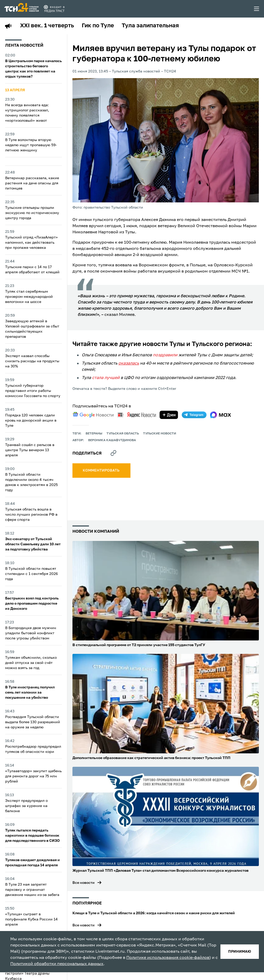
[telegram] (194, 415)
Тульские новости (160, 434)
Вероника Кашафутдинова (112, 440)
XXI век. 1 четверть (47, 26)
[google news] (93, 415)
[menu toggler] (257, 9)
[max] (221, 415)
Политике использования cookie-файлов (168, 958)
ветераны (94, 434)
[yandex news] (137, 415)
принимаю (240, 952)
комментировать (101, 471)
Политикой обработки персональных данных (57, 964)
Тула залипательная (150, 26)
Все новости (84, 883)
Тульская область (123, 434)
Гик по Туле (98, 26)
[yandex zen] (169, 415)
